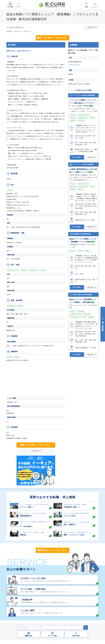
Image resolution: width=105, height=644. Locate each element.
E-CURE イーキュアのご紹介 (33, 578)
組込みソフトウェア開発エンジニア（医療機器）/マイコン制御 (83, 240)
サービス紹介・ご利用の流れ (33, 589)
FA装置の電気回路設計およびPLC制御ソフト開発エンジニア (83, 171)
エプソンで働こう (27, 507)
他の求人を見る (75, 65)
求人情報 (10, 7)
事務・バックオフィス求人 (74, 535)
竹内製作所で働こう (71, 507)
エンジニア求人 (70, 516)
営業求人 (23, 535)
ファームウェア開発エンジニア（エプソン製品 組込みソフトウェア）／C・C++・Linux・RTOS (83, 103)
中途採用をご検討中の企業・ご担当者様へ (103, 325)
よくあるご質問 (28, 610)
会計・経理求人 (70, 525)
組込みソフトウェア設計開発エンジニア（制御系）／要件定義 (83, 301)
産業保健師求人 (26, 516)
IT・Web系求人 (26, 527)
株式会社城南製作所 (17, 27)
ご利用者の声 (27, 600)
